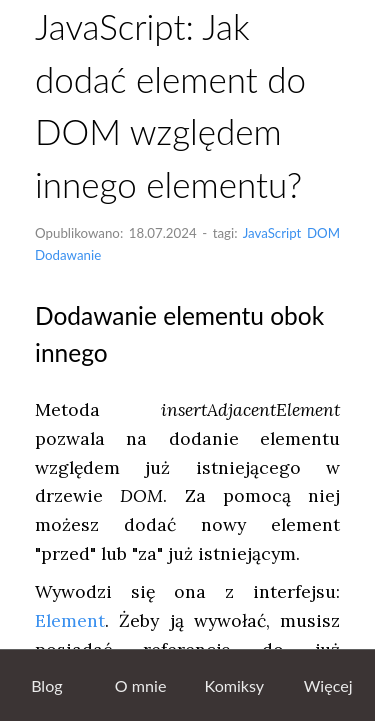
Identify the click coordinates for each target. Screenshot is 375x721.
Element (70, 620)
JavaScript (272, 233)
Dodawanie (68, 255)
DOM (323, 233)
